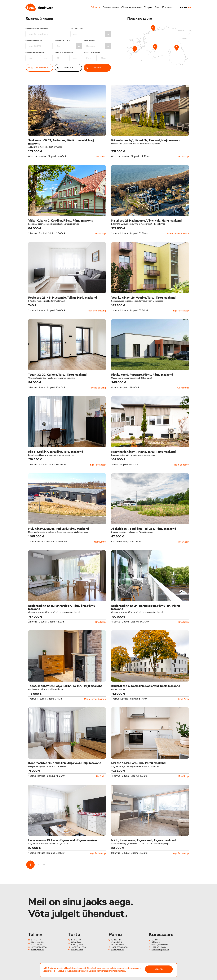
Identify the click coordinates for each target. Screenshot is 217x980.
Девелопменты (111, 7)
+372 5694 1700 (39, 947)
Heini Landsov (181, 465)
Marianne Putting (97, 311)
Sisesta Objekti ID (39, 44)
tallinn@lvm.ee (38, 950)
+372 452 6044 (159, 947)
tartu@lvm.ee (77, 950)
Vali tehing (98, 44)
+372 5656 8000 (120, 947)
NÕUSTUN (159, 969)
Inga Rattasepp (181, 311)
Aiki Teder (101, 157)
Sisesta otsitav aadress (46, 32)
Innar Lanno (100, 542)
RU (189, 7)
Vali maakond (91, 32)
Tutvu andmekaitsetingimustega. (111, 971)
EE (181, 7)
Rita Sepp (184, 157)
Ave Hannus (183, 388)
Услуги (148, 7)
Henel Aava (183, 699)
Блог (157, 7)
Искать (93, 68)
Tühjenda (65, 68)
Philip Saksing (99, 388)
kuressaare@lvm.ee (160, 950)
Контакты (167, 7)
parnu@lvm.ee (118, 950)
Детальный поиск (38, 68)
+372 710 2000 (79, 947)
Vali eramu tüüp (68, 44)
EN (185, 7)
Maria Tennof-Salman (178, 234)
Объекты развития (131, 7)
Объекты (95, 7)
